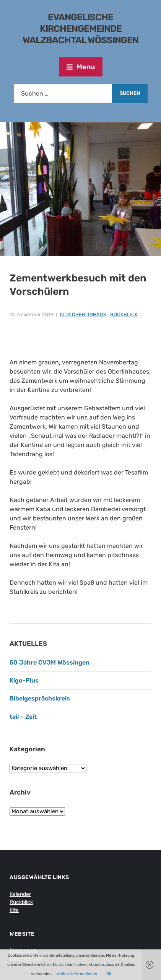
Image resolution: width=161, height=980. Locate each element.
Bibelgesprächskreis (40, 698)
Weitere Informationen (77, 974)
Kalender (20, 894)
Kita (14, 910)
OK (109, 974)
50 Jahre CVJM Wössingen (50, 662)
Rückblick (124, 314)
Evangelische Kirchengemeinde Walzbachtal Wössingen (80, 29)
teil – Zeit (23, 717)
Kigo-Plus (24, 680)
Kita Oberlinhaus (83, 314)
